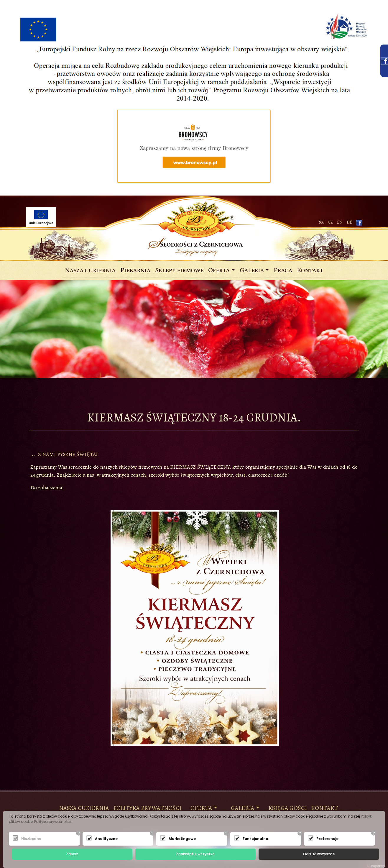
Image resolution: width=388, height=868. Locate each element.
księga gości (288, 808)
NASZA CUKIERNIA (84, 808)
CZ (330, 222)
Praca (283, 270)
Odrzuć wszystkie (319, 854)
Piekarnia (135, 270)
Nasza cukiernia (91, 270)
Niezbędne (29, 839)
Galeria (252, 270)
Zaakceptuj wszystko (195, 854)
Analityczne (103, 839)
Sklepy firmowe (179, 270)
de (349, 222)
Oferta (219, 270)
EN (340, 222)
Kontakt (310, 270)
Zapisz (72, 854)
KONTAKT (324, 808)
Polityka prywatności (147, 808)
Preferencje (325, 839)
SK (321, 222)
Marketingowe (177, 839)
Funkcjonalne (251, 839)
